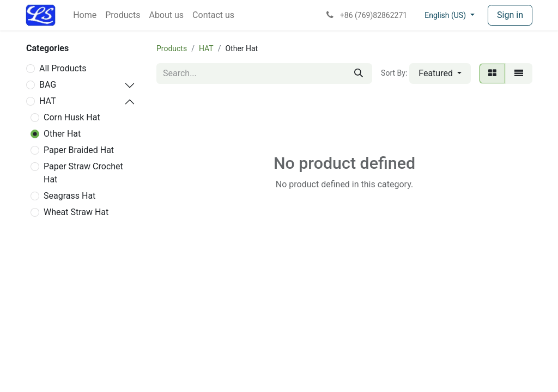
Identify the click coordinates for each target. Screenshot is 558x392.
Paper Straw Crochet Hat (83, 173)
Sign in (510, 15)
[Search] (359, 73)
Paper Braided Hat (79, 150)
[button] (440, 73)
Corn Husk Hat (72, 117)
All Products (63, 68)
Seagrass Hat (69, 196)
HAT (48, 101)
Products (172, 48)
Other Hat (62, 134)
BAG (48, 85)
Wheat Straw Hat (76, 212)
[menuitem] (85, 15)
